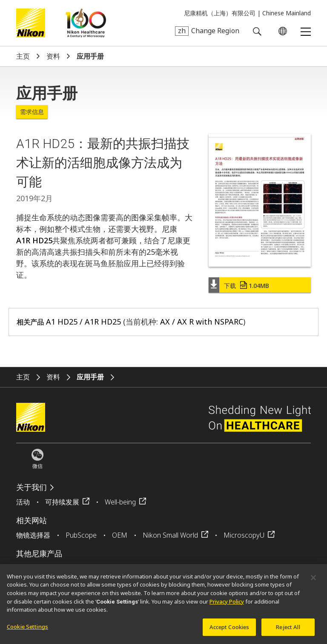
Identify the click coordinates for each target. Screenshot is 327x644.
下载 (247, 286)
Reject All (288, 630)
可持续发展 (62, 502)
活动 (23, 502)
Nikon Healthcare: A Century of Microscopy (86, 23)
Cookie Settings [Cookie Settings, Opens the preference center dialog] (27, 630)
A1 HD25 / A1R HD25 (83, 322)
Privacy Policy (227, 604)
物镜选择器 (33, 535)
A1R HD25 (34, 240)
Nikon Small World (170, 535)
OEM (120, 535)
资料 (53, 56)
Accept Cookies (229, 630)
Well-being (120, 502)
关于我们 (32, 487)
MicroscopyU (244, 535)
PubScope (81, 535)
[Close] (313, 581)
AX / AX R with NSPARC (202, 322)
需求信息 (32, 112)
